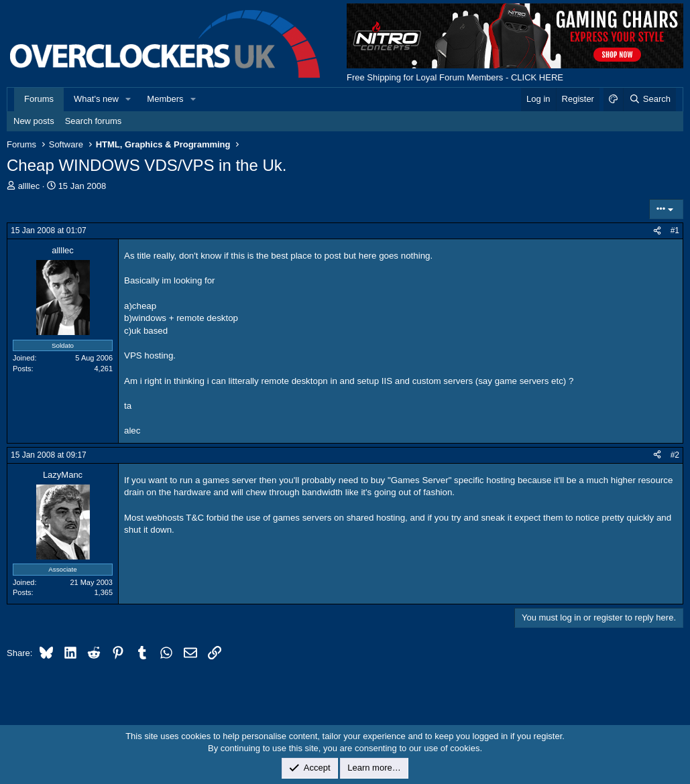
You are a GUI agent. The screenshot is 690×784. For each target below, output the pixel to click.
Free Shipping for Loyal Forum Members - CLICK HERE (455, 77)
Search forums (94, 121)
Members (165, 99)
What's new (96, 99)
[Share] (657, 231)
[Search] (649, 99)
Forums (39, 99)
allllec (29, 186)
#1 (675, 231)
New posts (34, 121)
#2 (675, 455)
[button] (129, 99)
